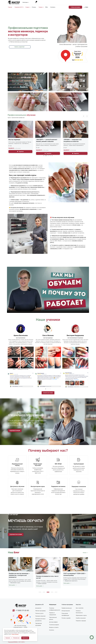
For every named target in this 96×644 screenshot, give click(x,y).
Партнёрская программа (38, 624)
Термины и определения (52, 614)
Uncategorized (13, 581)
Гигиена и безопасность (79, 612)
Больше (85, 553)
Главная (10, 7)
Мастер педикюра (14, 140)
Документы (38, 608)
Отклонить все (16, 638)
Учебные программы (75, 7)
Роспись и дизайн (66, 618)
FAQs (46, 7)
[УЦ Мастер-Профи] (14, 2)
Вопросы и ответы (54, 627)
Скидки (27, 7)
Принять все (25, 638)
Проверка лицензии (40, 616)
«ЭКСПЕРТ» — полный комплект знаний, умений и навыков (47, 140)
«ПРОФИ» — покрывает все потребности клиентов (73, 140)
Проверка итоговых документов (40, 620)
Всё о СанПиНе (80, 608)
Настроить (8, 638)
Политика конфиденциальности (55, 609)
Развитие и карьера (81, 621)
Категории (25, 2)
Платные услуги (39, 613)
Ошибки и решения (69, 584)
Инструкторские (66, 611)
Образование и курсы (43, 583)
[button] (44, 156)
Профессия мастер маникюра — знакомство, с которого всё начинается (47, 575)
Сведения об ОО (19, 7)
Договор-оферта (53, 622)
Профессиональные (67, 608)
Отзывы (34, 7)
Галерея (41, 7)
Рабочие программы (40, 611)
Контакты (53, 7)
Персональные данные (53, 618)
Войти (86, 7)
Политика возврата (54, 625)
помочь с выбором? (19, 47)
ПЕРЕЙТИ (27, 85)
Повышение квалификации (65, 614)
